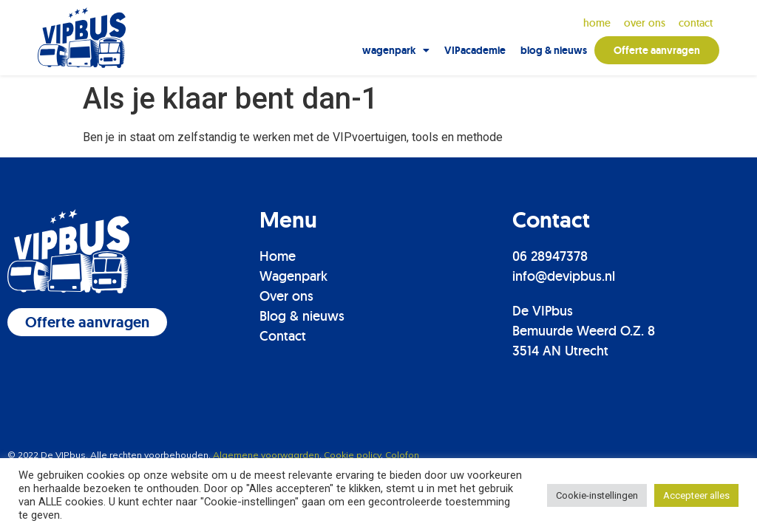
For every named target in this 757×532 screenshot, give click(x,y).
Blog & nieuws (302, 316)
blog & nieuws (554, 50)
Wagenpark (293, 276)
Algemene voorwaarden (266, 455)
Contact (283, 336)
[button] (87, 322)
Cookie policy (352, 455)
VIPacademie (475, 50)
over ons (645, 23)
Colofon (402, 455)
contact (696, 23)
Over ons (286, 296)
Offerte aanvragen (657, 50)
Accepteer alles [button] (696, 495)
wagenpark (396, 50)
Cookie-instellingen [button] (597, 495)
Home (597, 23)
